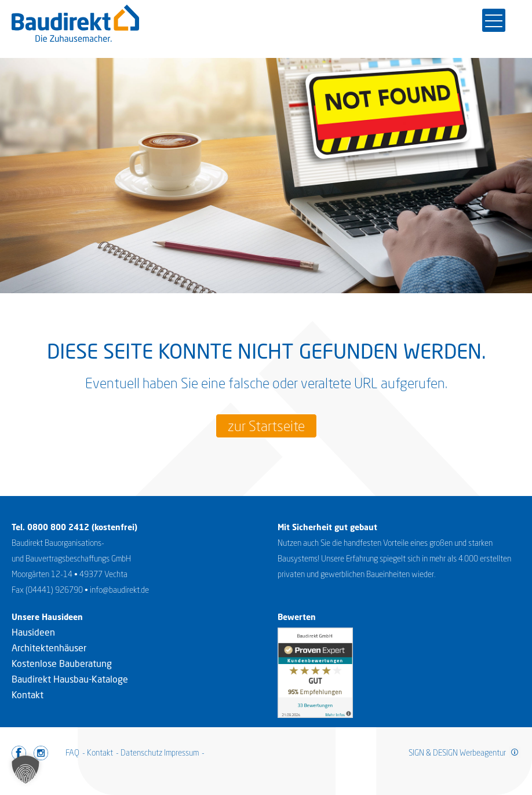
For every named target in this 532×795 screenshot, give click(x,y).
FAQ (72, 752)
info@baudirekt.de (119, 590)
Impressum (181, 752)
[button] (25, 770)
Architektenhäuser (49, 648)
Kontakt (28, 695)
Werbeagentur (483, 752)
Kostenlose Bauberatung (62, 663)
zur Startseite (266, 426)
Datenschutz (141, 752)
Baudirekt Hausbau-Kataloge (70, 679)
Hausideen (33, 632)
